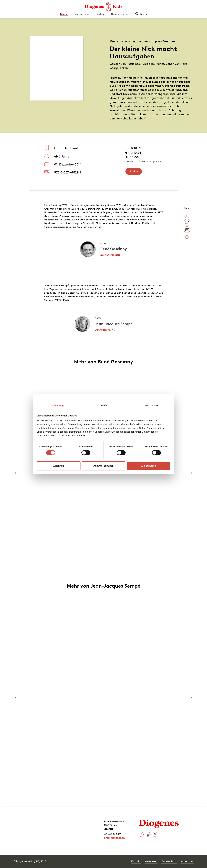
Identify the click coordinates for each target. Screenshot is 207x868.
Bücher (64, 14)
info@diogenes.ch (114, 838)
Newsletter (151, 861)
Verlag (100, 14)
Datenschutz (169, 861)
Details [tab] (103, 405)
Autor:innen (82, 14)
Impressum (187, 861)
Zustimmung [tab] (57, 405)
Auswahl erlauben (103, 466)
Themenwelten (120, 14)
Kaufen (134, 171)
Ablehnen (58, 466)
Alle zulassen (149, 466)
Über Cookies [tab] (150, 405)
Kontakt (136, 861)
